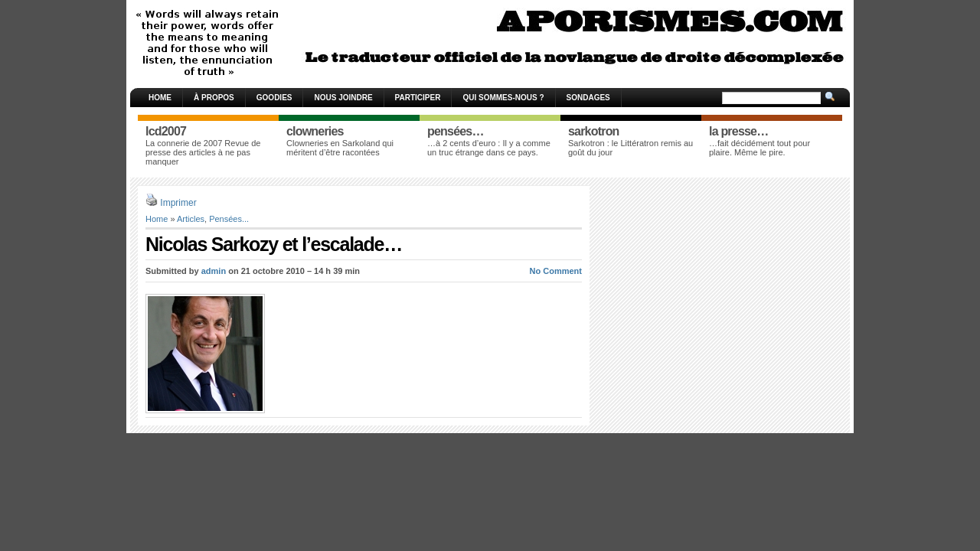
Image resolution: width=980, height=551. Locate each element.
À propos (214, 98)
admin (214, 271)
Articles (191, 219)
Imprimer (178, 203)
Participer (418, 98)
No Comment (556, 271)
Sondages (588, 98)
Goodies (274, 98)
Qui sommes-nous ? (503, 98)
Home (160, 98)
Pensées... (229, 219)
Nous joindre (343, 98)
